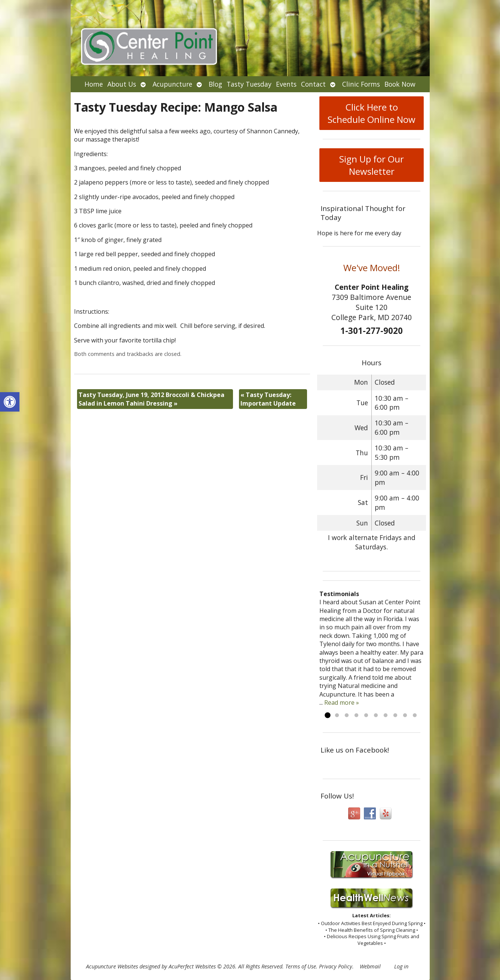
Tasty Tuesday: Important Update (268, 399)
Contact (313, 84)
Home (94, 84)
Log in (401, 966)
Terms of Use (301, 966)
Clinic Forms (361, 84)
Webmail (370, 966)
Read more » (342, 703)
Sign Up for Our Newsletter (372, 165)
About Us (122, 84)
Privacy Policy (336, 966)
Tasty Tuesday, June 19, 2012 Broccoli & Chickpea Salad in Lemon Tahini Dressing (151, 399)
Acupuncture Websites (112, 966)
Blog (215, 84)
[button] (10, 402)
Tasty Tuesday (249, 84)
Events (286, 84)
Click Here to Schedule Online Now (372, 113)
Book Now (400, 84)
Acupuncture (172, 84)
